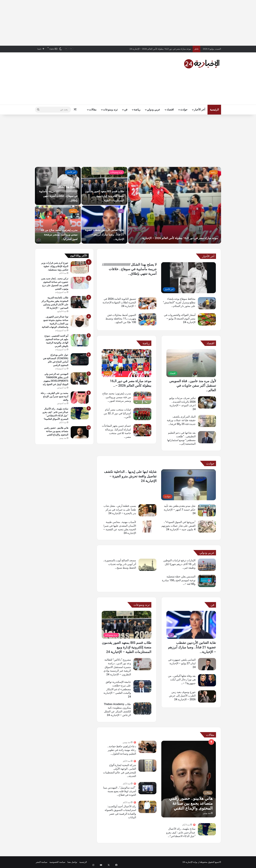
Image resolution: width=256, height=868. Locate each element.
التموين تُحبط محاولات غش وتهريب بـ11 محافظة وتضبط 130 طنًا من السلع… (121, 319)
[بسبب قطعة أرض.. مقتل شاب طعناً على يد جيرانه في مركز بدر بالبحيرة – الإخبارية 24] (147, 510)
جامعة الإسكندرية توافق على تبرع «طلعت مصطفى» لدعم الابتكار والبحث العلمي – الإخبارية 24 (117, 689)
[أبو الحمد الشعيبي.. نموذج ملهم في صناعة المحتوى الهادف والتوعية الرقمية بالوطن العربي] (80, 340)
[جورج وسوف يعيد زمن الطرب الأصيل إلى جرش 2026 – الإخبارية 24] (207, 696)
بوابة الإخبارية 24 (190, 862)
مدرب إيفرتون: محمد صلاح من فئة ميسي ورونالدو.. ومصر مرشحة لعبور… (117, 397)
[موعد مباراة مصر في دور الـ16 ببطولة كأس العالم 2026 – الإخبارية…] (175, 205)
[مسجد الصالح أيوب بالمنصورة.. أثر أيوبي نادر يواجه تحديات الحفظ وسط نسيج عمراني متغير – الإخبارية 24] (147, 565)
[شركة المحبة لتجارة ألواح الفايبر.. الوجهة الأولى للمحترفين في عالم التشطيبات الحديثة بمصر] (147, 766)
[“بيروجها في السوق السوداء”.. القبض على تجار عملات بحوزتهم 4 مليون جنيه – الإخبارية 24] (207, 526)
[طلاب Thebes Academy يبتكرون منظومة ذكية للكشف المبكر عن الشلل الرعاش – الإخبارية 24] (142, 709)
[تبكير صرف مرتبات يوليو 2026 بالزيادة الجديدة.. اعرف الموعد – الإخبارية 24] (207, 402)
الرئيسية (214, 110)
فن (126, 110)
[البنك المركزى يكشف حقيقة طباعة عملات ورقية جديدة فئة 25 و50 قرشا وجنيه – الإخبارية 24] (207, 421)
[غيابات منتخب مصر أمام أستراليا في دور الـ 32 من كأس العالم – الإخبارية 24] (142, 414)
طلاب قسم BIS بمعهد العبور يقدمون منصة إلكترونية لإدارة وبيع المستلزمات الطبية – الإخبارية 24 (127, 647)
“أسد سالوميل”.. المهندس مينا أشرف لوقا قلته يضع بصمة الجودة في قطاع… (120, 791)
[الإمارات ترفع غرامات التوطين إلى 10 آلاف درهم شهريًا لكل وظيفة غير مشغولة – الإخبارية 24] (207, 565)
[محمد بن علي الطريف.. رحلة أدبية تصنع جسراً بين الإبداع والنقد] (80, 398)
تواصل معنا (72, 862)
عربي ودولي (154, 110)
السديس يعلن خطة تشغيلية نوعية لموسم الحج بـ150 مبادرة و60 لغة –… (179, 580)
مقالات (93, 110)
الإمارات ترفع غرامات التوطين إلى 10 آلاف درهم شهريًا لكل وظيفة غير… (179, 564)
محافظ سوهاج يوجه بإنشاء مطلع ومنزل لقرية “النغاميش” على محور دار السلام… (179, 302)
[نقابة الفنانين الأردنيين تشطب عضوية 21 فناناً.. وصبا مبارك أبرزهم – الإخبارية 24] (191, 625)
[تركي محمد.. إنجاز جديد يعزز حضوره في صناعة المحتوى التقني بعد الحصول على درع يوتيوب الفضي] (80, 283)
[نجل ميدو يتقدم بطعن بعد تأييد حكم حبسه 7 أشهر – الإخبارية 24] (207, 510)
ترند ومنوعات (110, 110)
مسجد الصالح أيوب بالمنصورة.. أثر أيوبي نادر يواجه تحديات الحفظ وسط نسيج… (120, 564)
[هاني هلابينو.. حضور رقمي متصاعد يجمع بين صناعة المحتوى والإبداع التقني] (189, 779)
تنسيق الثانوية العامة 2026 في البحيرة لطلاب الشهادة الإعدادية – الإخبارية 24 (119, 302)
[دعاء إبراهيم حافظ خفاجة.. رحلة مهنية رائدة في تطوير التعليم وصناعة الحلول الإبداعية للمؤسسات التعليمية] (147, 747)
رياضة (137, 110)
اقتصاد (170, 110)
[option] (128, 205)
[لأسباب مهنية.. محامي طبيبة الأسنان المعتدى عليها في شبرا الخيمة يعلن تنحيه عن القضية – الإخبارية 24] (147, 526)
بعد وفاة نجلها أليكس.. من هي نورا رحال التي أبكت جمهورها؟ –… (182, 680)
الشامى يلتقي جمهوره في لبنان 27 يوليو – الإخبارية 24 (182, 663)
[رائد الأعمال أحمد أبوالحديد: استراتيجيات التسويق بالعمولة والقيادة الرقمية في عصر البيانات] (147, 807)
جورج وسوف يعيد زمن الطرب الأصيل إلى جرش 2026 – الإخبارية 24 (182, 696)
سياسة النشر (42, 862)
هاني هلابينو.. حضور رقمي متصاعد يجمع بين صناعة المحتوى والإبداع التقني (56, 431)
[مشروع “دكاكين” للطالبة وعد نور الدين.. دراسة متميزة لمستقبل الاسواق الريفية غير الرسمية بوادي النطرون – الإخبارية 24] (142, 664)
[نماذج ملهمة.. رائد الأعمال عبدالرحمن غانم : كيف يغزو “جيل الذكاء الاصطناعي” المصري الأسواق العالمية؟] (207, 829)
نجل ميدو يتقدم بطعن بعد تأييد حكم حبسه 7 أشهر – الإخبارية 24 (180, 510)
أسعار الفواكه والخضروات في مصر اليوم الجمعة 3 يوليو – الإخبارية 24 (180, 319)
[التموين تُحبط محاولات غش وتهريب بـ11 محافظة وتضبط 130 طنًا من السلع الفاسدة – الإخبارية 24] (147, 319)
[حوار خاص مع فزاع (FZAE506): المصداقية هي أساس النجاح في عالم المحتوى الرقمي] (80, 359)
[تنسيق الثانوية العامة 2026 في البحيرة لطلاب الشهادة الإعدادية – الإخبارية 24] (147, 303)
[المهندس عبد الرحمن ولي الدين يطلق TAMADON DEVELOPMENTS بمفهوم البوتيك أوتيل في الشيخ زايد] (80, 378)
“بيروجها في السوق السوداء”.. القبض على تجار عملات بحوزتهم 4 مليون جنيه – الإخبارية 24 (179, 526)
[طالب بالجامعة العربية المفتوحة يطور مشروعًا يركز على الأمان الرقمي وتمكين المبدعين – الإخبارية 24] (80, 302)
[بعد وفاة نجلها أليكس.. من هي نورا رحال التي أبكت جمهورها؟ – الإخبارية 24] (207, 680)
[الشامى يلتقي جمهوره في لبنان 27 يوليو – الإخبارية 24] (207, 664)
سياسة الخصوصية (57, 862)
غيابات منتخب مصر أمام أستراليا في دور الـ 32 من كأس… (117, 413)
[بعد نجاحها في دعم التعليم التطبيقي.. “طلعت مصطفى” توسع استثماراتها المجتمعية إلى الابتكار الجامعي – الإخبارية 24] (207, 437)
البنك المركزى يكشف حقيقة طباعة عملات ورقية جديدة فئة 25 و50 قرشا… (181, 420)
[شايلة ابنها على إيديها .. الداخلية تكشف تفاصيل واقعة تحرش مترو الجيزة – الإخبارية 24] (188, 485)
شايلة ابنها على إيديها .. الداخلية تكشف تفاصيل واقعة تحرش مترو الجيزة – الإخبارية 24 (130, 476)
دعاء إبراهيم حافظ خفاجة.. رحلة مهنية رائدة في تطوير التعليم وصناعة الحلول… (122, 750)
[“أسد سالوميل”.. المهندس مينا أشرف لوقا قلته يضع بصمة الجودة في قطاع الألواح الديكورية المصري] (147, 788)
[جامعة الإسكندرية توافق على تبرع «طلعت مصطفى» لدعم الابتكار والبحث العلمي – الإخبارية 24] (142, 686)
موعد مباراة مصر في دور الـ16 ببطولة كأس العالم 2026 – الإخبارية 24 (160, 49)
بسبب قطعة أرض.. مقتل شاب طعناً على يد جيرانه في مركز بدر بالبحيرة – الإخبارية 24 (120, 510)
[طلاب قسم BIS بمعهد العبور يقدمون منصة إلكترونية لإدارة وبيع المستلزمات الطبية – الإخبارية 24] (127, 625)
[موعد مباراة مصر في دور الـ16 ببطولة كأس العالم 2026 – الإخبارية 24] (127, 363)
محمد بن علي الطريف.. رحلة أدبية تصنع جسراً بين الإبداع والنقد (54, 396)
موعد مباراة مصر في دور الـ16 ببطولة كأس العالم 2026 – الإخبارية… (182, 229)
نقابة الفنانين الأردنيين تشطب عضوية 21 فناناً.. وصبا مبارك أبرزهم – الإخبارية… (192, 647)
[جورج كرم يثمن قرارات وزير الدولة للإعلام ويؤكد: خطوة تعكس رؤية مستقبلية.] (80, 267)
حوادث (184, 110)
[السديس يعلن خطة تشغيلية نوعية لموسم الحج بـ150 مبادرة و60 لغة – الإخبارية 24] (207, 581)
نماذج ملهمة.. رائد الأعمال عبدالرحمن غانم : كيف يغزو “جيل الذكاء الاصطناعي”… (181, 832)
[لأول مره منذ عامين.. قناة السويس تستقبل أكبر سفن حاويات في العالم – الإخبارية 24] (191, 363)
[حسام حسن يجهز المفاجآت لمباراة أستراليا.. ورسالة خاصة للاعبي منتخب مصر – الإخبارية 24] (142, 430)
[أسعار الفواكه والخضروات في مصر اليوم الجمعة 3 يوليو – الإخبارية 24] (207, 319)
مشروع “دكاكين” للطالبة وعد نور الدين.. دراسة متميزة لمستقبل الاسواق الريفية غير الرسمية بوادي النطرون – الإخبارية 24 (117, 667)
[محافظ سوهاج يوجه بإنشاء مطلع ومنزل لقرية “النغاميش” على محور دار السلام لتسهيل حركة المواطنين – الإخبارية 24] (207, 303)
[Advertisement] (128, 23)
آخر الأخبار (200, 110)
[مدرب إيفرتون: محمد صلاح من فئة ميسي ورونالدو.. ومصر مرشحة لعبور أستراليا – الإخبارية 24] (142, 398)
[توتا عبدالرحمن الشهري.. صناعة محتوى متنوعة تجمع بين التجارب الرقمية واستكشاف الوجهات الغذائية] (80, 321)
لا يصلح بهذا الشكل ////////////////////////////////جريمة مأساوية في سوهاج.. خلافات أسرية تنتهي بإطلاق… (129, 269)
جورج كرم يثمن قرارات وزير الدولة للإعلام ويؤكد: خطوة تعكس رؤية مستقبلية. (55, 266)
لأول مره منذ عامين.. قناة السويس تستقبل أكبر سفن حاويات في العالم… (193, 386)
